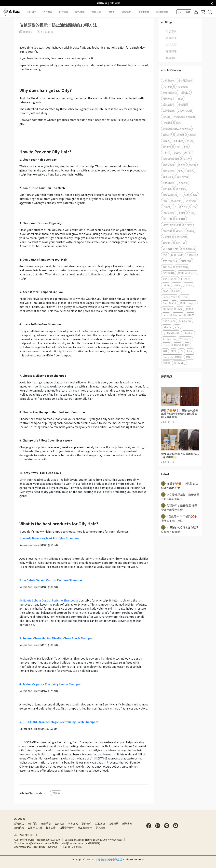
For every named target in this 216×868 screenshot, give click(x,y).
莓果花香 (181, 243)
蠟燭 (195, 195)
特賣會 (111, 12)
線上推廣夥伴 (85, 827)
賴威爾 (178, 345)
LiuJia (166, 315)
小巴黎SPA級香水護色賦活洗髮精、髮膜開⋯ (180, 529)
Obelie (166, 345)
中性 (181, 171)
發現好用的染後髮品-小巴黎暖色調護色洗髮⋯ (179, 508)
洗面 (187, 195)
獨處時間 (171, 38)
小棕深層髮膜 (185, 80)
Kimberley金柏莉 (172, 357)
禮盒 (165, 201)
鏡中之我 (167, 219)
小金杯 (188, 225)
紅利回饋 (100, 823)
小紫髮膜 (167, 86)
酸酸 (189, 309)
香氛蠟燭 (183, 104)
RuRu (166, 285)
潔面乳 (166, 141)
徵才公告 (51, 827)
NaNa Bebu (169, 321)
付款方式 (73, 823)
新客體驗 (80, 12)
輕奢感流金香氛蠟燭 (184, 117)
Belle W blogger (187, 273)
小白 (176, 207)
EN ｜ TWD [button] (184, 12)
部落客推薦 (189, 249)
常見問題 (101, 827)
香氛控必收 (169, 104)
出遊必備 (167, 134)
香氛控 (179, 231)
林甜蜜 (166, 363)
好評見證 (171, 45)
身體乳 (190, 171)
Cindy (177, 291)
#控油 (185, 207)
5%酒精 (167, 237)
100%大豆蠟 (185, 110)
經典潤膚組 (169, 183)
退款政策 (114, 823)
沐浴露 (166, 152)
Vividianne (185, 339)
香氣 (178, 122)
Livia (190, 351)
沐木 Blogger (170, 279)
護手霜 (188, 152)
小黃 (177, 147)
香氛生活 (185, 92)
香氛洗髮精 (169, 171)
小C (181, 351)
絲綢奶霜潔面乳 (171, 159)
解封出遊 (178, 141)
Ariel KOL (186, 261)
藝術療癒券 (162, 12)
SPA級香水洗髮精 (172, 225)
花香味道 (191, 255)
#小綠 (190, 141)
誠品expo (168, 177)
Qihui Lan (188, 333)
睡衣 (181, 98)
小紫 (186, 147)
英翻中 (56, 793)
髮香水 (190, 231)
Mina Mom (185, 321)
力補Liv (190, 357)
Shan (180, 309)
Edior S (167, 327)
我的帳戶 (87, 823)
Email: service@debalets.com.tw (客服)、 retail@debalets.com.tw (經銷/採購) (57, 843)
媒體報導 (171, 51)
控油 (165, 255)
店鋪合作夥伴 (67, 827)
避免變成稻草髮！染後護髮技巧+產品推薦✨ (180, 497)
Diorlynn (178, 315)
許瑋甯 (193, 165)
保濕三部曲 (177, 255)
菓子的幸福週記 (171, 249)
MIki (177, 327)
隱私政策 (127, 823)
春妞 (173, 351)
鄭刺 (187, 345)
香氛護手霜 (183, 177)
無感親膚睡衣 (170, 92)
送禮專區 (64, 12)
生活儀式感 (169, 110)
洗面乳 (177, 152)
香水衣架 (167, 267)
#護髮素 (192, 134)
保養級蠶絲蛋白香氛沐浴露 (177, 129)
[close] (212, 3)
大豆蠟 (166, 117)
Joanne (188, 285)
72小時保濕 (190, 201)
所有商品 (19, 823)
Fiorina (177, 285)
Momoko (168, 309)
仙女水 (186, 159)
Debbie (185, 297)
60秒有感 (181, 189)
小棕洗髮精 (169, 80)
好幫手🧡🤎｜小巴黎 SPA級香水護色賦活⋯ (179, 486)
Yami (165, 303)
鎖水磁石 (167, 189)
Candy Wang (170, 297)
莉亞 (174, 303)
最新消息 (171, 58)
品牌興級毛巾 (170, 261)
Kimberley (180, 363)
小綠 (191, 213)
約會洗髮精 (182, 267)
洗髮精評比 (169, 273)
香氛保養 (183, 183)
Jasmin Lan (169, 339)
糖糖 (165, 351)
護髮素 (182, 165)
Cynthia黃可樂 (171, 333)
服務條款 (19, 827)
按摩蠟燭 (167, 122)
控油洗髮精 (169, 213)
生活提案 (171, 31)
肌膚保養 (176, 201)
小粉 (194, 207)
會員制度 (60, 823)
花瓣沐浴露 (181, 237)
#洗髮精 (167, 147)
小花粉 (166, 207)
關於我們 (33, 823)
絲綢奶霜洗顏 (170, 195)
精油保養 (167, 231)
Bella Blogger (188, 303)
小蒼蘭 (182, 213)
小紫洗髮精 (182, 86)
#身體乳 (180, 134)
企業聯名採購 (35, 827)
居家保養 (181, 219)
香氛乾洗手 (169, 98)
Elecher (185, 279)
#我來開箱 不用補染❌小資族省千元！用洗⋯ (179, 518)
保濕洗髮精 (169, 165)
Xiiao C (166, 291)
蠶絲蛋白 (167, 243)
